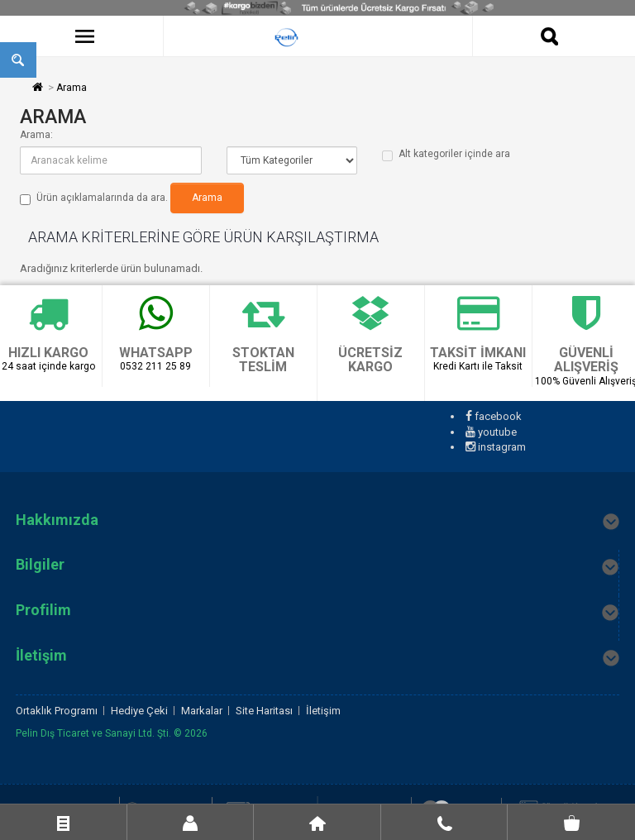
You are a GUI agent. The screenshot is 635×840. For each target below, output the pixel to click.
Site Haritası (264, 711)
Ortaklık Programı (57, 711)
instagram (496, 447)
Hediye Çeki (139, 711)
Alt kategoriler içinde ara (446, 155)
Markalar (202, 711)
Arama (72, 88)
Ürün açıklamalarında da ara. (94, 198)
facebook (494, 416)
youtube (491, 432)
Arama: (36, 135)
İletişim (323, 711)
